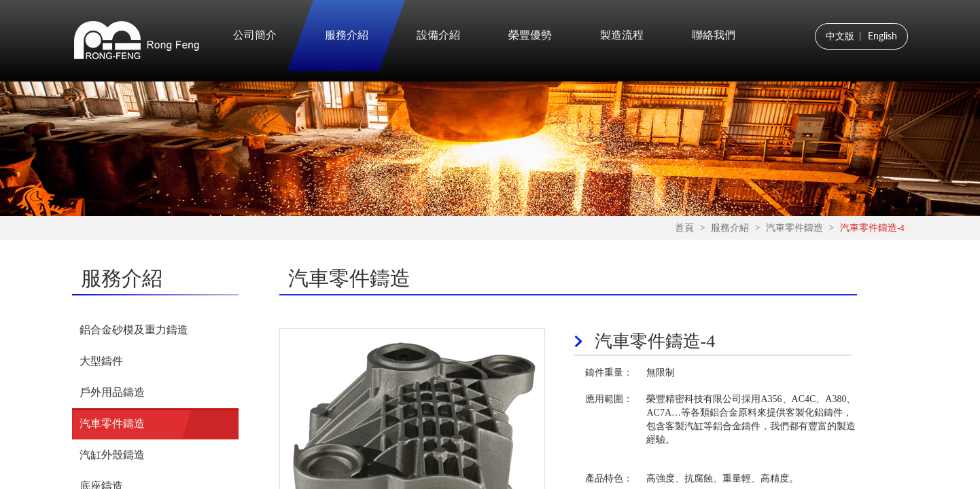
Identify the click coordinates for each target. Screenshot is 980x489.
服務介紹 (347, 35)
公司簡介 (255, 35)
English (882, 36)
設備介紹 (438, 35)
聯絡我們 (714, 35)
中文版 (840, 36)
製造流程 (622, 35)
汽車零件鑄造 (794, 228)
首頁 (684, 228)
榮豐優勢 (530, 35)
